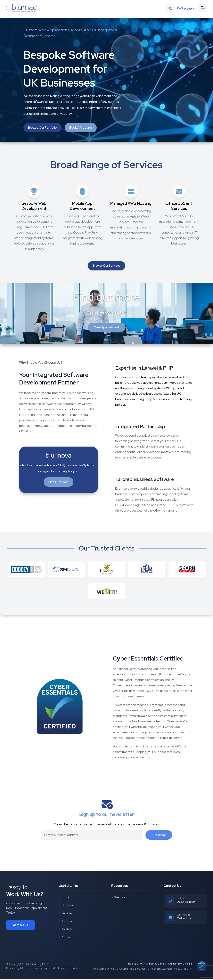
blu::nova (66, 906)
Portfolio (65, 922)
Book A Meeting (81, 128)
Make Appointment (107, 328)
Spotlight (66, 930)
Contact (65, 938)
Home (64, 898)
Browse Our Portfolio (42, 128)
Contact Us (20, 926)
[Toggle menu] (202, 8)
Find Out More (59, 483)
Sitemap (118, 898)
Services (66, 914)
